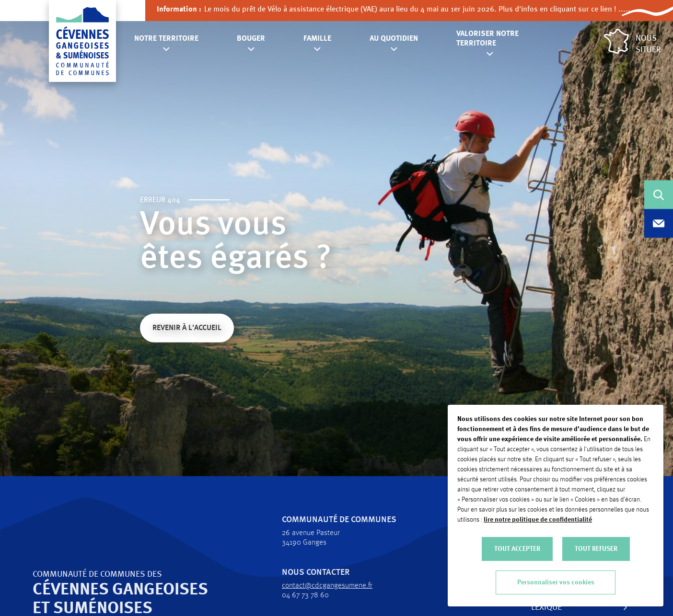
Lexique (528, 607)
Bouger (251, 39)
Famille (317, 39)
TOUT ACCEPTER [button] (517, 549)
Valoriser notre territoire (487, 39)
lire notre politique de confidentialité (538, 520)
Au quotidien (394, 39)
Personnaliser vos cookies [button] (556, 582)
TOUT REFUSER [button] (596, 549)
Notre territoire (166, 39)
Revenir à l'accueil (187, 329)
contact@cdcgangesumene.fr (309, 586)
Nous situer (632, 41)
